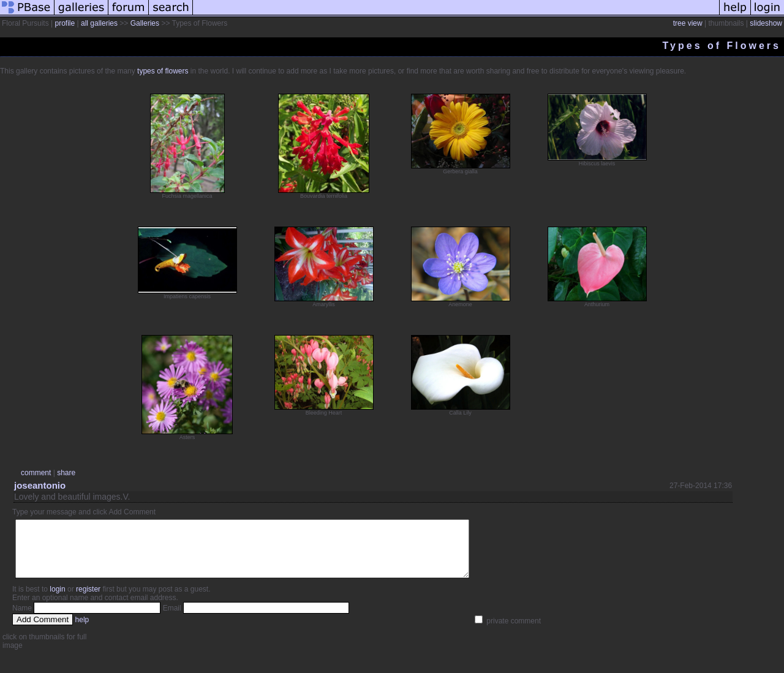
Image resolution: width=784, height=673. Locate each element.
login (57, 600)
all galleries (99, 23)
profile (65, 23)
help (82, 631)
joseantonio (40, 485)
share (66, 473)
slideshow (766, 23)
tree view (688, 23)
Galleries (145, 23)
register (88, 600)
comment (36, 473)
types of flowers (163, 71)
